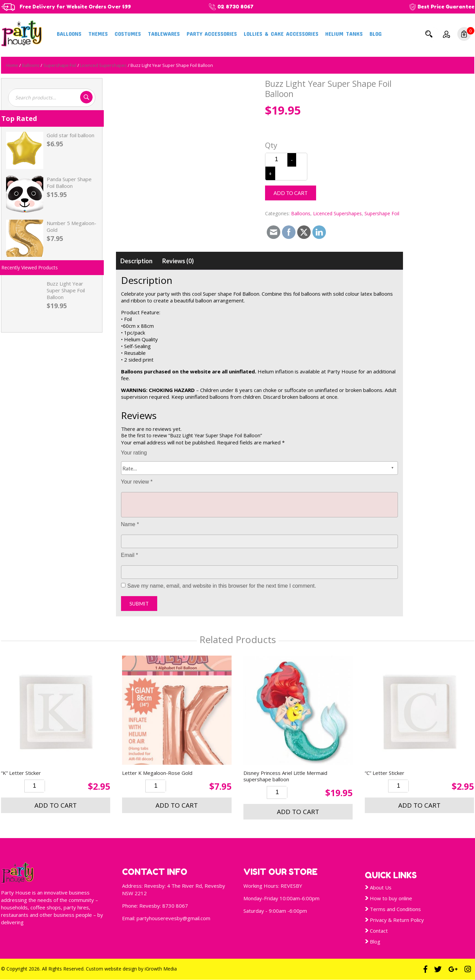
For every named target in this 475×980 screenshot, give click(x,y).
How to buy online (391, 898)
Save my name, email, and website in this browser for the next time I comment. (222, 586)
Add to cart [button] (56, 805)
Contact (379, 931)
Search (429, 34)
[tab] (136, 261)
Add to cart (291, 193)
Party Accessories (212, 33)
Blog (376, 33)
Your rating (134, 453)
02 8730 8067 (240, 7)
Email (130, 555)
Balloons (69, 33)
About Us (381, 887)
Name (130, 524)
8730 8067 (175, 906)
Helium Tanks (344, 33)
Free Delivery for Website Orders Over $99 (77, 7)
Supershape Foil (60, 65)
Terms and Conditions (395, 909)
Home (12, 65)
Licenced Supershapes (103, 65)
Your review (137, 482)
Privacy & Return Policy (397, 920)
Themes (98, 33)
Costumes (128, 33)
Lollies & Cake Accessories (281, 33)
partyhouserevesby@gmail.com (173, 918)
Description (136, 261)
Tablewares (164, 33)
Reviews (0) (178, 261)
